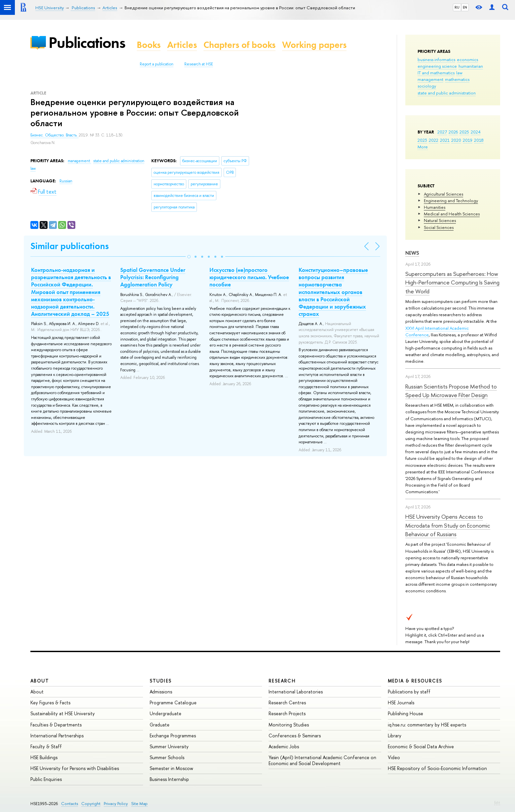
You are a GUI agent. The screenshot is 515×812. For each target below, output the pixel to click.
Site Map (139, 804)
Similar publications (70, 246)
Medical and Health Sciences (452, 214)
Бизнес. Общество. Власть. (55, 135)
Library (395, 736)
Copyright (91, 804)
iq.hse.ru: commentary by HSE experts (427, 725)
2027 (442, 132)
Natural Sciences (440, 220)
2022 (434, 140)
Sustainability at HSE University (63, 713)
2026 (453, 132)
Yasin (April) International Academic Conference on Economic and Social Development (322, 760)
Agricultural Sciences (443, 194)
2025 (464, 132)
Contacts (70, 804)
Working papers (314, 45)
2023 (422, 140)
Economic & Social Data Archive (421, 746)
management (430, 79)
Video (394, 757)
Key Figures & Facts (50, 702)
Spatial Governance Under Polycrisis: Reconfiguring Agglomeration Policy (153, 277)
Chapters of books (239, 45)
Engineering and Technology (451, 201)
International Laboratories (296, 692)
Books (149, 45)
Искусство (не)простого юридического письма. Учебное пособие (249, 277)
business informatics (436, 59)
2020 (456, 140)
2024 (476, 132)
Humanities (435, 207)
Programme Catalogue (173, 702)
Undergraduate (166, 713)
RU (457, 7)
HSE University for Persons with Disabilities (75, 768)
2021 (445, 140)
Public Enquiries (46, 779)
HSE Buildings (44, 757)
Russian (66, 181)
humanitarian (471, 66)
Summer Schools (167, 757)
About (40, 681)
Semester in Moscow (171, 768)
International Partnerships (57, 736)
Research (282, 681)
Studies (161, 681)
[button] (189, 257)
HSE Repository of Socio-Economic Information (437, 768)
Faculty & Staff (46, 746)
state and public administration (447, 93)
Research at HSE (199, 64)
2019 (468, 140)
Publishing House (405, 713)
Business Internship (169, 779)
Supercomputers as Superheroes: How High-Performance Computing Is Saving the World (452, 282)
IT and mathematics (436, 73)
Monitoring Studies (289, 725)
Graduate (160, 725)
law (459, 73)
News (412, 253)
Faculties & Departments (56, 725)
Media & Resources (415, 681)
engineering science (437, 66)
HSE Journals (401, 702)
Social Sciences (439, 227)
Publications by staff (409, 692)
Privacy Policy (116, 804)
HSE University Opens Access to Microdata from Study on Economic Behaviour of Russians (448, 525)
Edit (497, 802)
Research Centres (287, 702)
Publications (87, 42)
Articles (182, 45)
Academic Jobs (284, 746)
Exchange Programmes (173, 736)
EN (465, 7)
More (423, 147)
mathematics (457, 79)
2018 (479, 140)
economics (467, 59)
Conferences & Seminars (295, 736)
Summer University (169, 746)
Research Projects (287, 713)
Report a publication (157, 64)
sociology (427, 86)
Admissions (161, 692)
